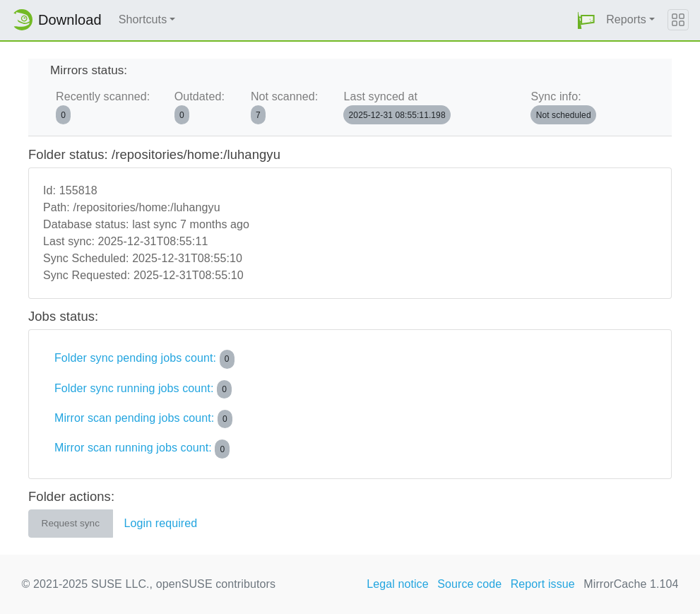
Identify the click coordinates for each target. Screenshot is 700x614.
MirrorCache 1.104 (631, 584)
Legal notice (398, 584)
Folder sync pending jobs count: (144, 359)
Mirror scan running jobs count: (142, 449)
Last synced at (397, 107)
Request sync (71, 523)
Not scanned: (284, 107)
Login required (161, 523)
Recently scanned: (103, 107)
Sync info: (563, 107)
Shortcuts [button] (143, 19)
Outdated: (200, 107)
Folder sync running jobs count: (143, 389)
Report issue (543, 584)
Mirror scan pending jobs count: (143, 419)
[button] (586, 20)
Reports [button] (626, 19)
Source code (469, 584)
